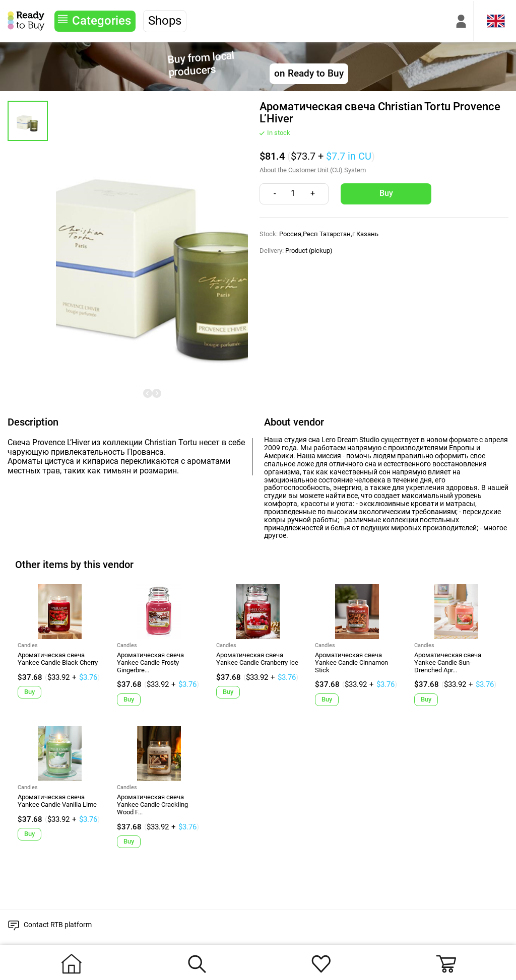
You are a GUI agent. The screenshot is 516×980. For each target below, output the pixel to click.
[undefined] (148, 393)
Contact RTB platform (58, 925)
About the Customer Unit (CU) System (313, 170)
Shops (165, 21)
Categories (102, 21)
